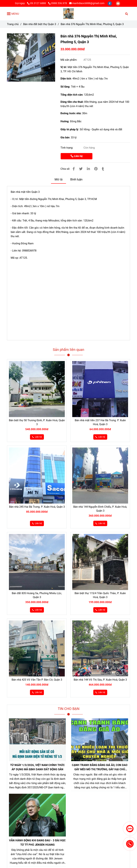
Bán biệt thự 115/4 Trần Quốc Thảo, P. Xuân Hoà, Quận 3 (100, 595)
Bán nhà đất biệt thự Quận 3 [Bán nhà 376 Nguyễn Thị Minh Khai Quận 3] (40, 24)
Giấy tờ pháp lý (69, 129)
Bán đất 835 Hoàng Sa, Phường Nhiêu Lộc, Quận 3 (37, 595)
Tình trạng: (67, 148)
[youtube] (118, 3)
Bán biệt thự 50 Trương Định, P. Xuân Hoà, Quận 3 (37, 422)
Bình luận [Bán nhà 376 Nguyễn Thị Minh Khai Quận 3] (76, 179)
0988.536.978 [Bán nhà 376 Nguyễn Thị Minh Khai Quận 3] (58, 3)
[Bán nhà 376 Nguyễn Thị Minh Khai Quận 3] (31, 57)
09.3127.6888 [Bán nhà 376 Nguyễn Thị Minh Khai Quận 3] (37, 3)
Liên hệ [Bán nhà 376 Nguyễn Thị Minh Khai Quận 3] (77, 156)
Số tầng (65, 87)
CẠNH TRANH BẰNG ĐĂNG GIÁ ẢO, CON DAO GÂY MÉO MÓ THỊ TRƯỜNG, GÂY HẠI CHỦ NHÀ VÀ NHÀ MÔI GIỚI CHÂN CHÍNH (100, 767)
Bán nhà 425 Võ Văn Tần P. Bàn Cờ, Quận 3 (37, 680)
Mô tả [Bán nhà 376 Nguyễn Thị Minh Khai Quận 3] (59, 179)
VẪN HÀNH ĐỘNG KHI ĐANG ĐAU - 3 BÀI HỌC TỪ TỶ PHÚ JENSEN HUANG (37, 843)
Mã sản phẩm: (69, 60)
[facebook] (110, 3)
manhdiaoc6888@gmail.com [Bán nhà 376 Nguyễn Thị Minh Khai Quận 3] (87, 3)
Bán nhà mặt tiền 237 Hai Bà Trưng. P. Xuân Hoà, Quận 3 (100, 422)
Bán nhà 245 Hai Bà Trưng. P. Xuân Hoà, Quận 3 (37, 507)
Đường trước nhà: (71, 113)
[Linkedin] (88, 169)
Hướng (65, 121)
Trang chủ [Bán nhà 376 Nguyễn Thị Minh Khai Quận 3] (13, 24)
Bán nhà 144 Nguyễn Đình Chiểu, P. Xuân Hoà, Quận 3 (100, 509)
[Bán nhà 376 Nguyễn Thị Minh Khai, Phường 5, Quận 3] (68, 14)
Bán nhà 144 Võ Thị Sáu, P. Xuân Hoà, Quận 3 (100, 680)
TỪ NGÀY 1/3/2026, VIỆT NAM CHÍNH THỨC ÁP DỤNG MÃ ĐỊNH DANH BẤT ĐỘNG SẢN (37, 767)
